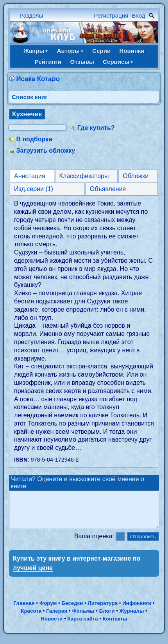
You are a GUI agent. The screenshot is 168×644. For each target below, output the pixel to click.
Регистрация (111, 15)
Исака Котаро (38, 79)
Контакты (115, 626)
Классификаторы (84, 176)
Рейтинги (48, 62)
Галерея (57, 618)
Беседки (72, 610)
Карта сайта (82, 626)
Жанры (36, 51)
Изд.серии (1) (34, 189)
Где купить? (96, 128)
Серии (101, 51)
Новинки (132, 51)
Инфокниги (137, 610)
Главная (24, 610)
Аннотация (30, 176)
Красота (31, 618)
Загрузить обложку (46, 151)
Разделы (31, 15)
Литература (103, 610)
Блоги (107, 618)
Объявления (108, 189)
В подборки (34, 139)
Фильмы (83, 618)
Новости (52, 626)
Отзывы (82, 62)
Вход (139, 15)
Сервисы (118, 62)
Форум (48, 610)
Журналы (132, 618)
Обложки (136, 176)
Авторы (70, 51)
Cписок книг (29, 97)
